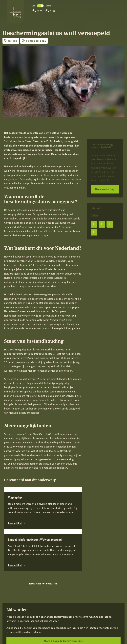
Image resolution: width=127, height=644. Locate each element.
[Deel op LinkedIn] (110, 224)
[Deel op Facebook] (94, 224)
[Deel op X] (102, 224)
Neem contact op (105, 189)
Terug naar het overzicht (43, 583)
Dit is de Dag (31, 354)
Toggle (40, 6)
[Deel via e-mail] (94, 232)
